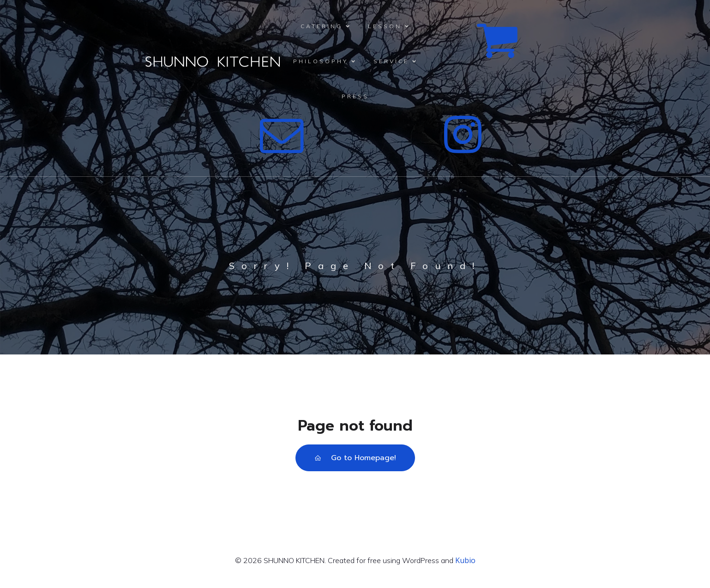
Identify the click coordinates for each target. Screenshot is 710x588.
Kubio (465, 560)
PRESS (355, 96)
